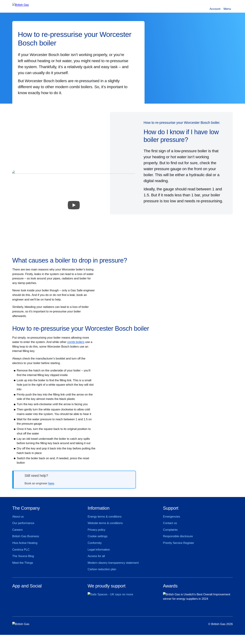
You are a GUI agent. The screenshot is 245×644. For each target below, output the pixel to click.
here (51, 483)
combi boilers (76, 342)
